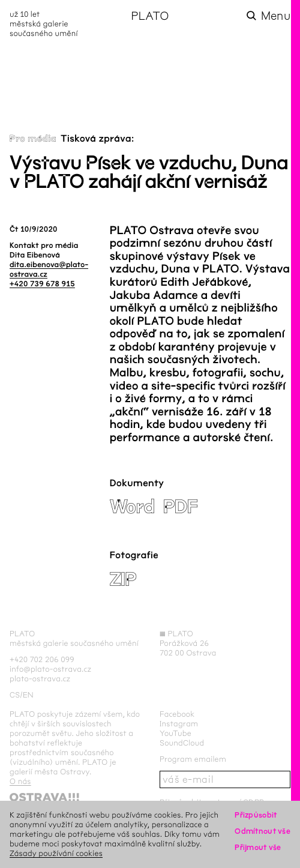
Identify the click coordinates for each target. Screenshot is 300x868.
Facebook (177, 714)
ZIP (123, 580)
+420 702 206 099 (42, 659)
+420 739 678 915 (42, 284)
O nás (20, 781)
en (28, 695)
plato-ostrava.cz (40, 679)
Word (132, 507)
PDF (181, 507)
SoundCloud (182, 743)
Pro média (33, 139)
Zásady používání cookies (56, 853)
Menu (276, 16)
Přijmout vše (258, 847)
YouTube (175, 733)
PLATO (150, 16)
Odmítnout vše (262, 831)
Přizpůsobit (256, 815)
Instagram (179, 724)
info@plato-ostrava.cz (50, 669)
